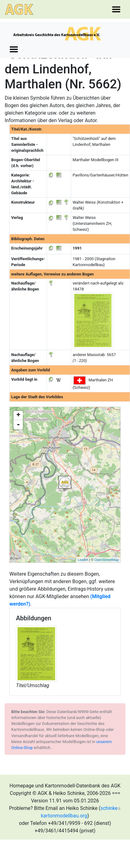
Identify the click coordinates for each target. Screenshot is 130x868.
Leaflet (83, 560)
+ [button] (18, 415)
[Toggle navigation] (116, 9)
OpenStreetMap (107, 560)
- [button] (18, 425)
